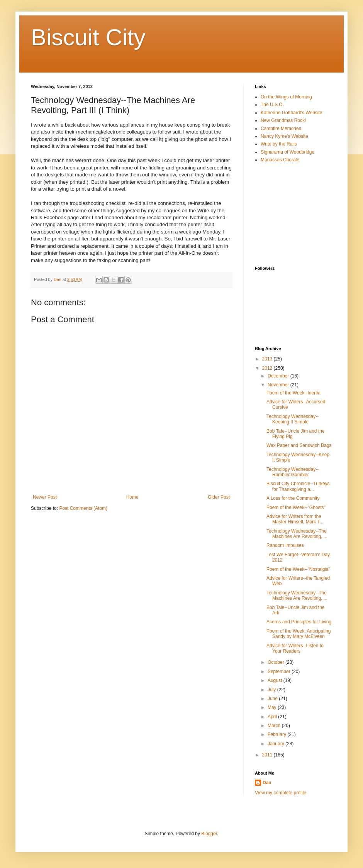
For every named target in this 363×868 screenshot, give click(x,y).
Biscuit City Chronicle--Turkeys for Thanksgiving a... (298, 486)
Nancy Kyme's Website (284, 136)
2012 (268, 368)
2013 (268, 359)
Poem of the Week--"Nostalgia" (298, 569)
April (273, 717)
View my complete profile (281, 793)
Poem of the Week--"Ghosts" (296, 508)
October (276, 662)
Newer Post (45, 497)
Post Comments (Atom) (83, 508)
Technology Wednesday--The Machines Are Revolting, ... (297, 534)
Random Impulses (285, 545)
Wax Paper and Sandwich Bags (299, 445)
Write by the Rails (279, 144)
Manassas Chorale (280, 160)
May (273, 707)
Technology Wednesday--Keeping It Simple (293, 419)
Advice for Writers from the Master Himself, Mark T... (295, 519)
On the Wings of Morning (286, 97)
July (272, 690)
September (280, 672)
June (273, 699)
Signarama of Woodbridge (288, 152)
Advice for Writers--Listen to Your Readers (295, 648)
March (275, 726)
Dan (267, 783)
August (276, 680)
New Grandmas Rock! (283, 120)
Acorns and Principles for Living (299, 622)
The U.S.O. (272, 105)
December (279, 376)
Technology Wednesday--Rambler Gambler (293, 472)
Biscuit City (88, 37)
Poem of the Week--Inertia (293, 393)
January (276, 744)
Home (132, 497)
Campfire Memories (281, 129)
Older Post (219, 497)
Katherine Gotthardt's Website (292, 113)
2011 (268, 755)
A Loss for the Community (293, 498)
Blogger (209, 834)
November (279, 385)
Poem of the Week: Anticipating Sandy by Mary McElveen (299, 634)
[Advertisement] (293, 214)
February (277, 734)
